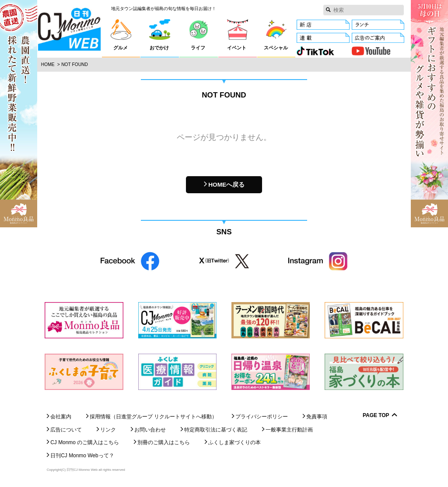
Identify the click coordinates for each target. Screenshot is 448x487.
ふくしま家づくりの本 (234, 442)
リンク (108, 430)
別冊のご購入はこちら (164, 442)
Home (48, 64)
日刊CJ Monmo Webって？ (82, 456)
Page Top (376, 416)
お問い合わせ (150, 430)
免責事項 (317, 417)
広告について (66, 430)
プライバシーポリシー (262, 417)
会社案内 (61, 417)
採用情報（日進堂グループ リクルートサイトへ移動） (153, 417)
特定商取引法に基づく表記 (216, 430)
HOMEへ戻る (226, 185)
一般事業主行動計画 (289, 430)
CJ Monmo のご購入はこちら (85, 442)
